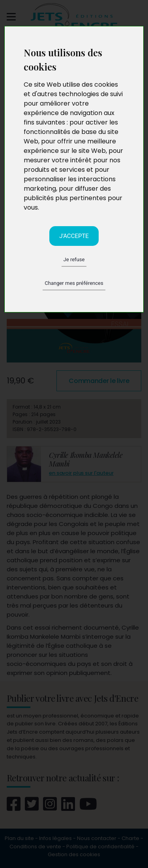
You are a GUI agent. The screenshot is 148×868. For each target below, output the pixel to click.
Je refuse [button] (74, 259)
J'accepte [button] (74, 236)
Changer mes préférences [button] (74, 283)
